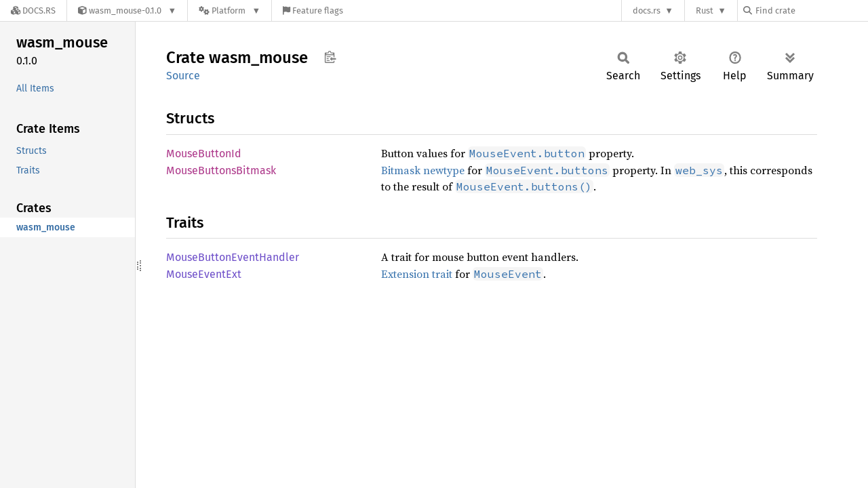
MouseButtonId (204, 154)
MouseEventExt (204, 274)
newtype (444, 170)
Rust (705, 11)
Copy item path (330, 57)
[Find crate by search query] (811, 11)
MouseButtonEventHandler (233, 257)
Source (183, 76)
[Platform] (230, 11)
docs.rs (647, 11)
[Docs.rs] (33, 11)
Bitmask (401, 170)
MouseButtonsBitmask (221, 170)
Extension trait (417, 274)
